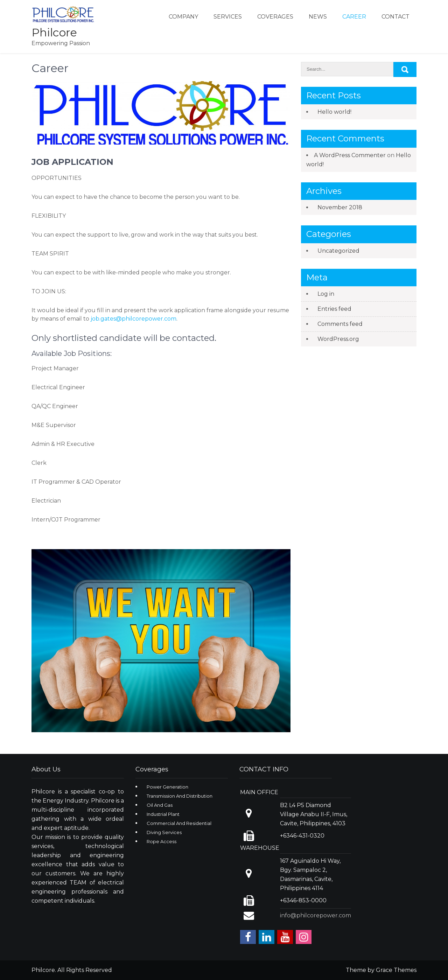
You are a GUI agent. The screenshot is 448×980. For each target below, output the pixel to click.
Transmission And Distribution (180, 796)
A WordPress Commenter (350, 155)
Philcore (54, 32)
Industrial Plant (163, 814)
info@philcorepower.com (316, 915)
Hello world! (334, 112)
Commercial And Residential (179, 823)
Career (354, 17)
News (318, 17)
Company (183, 17)
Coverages (275, 17)
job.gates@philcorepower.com (134, 319)
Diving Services (164, 832)
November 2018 (340, 207)
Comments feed (340, 324)
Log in (326, 294)
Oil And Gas (160, 805)
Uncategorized (338, 251)
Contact (395, 17)
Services (228, 17)
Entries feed (334, 309)
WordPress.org (338, 339)
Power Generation (167, 787)
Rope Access (162, 841)
